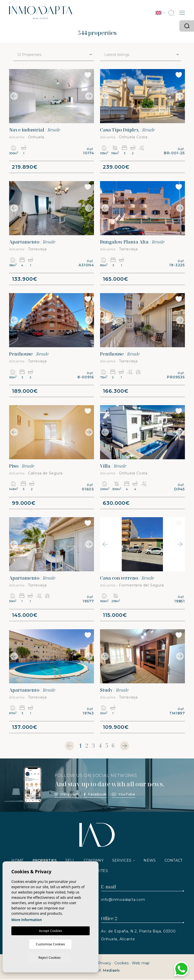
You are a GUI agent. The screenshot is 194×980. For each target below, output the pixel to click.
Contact (174, 861)
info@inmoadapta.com (123, 900)
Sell (70, 861)
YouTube (124, 795)
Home (18, 861)
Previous (14, 96)
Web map (141, 964)
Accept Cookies (51, 944)
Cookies (122, 964)
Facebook (95, 795)
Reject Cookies (68, 957)
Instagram (67, 795)
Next (89, 96)
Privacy (105, 964)
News (150, 861)
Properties (45, 861)
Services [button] (122, 861)
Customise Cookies (31, 957)
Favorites (97, 871)
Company (94, 861)
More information (27, 933)
